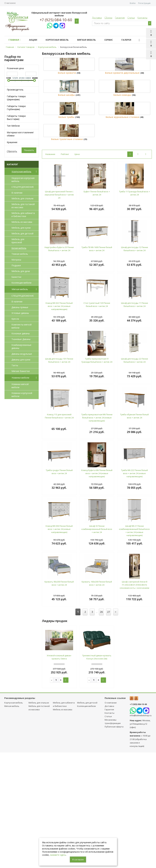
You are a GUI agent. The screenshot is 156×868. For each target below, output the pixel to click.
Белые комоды (122, 153)
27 (109, 728)
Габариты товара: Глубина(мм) (16, 108)
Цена (77, 270)
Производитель (15, 90)
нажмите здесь (58, 855)
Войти (133, 3)
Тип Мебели (13, 126)
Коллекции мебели (21, 283)
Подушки (16, 265)
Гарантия (120, 18)
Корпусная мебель (57, 40)
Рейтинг (65, 270)
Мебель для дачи (21, 271)
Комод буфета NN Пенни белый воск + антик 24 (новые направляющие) (97, 589)
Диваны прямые (20, 307)
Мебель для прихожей (18, 241)
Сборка (108, 18)
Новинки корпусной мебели (22, 395)
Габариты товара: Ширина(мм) (16, 98)
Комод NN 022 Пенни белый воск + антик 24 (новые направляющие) (59, 422)
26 (101, 728)
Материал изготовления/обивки (20, 134)
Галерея (126, 40)
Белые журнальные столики (122, 204)
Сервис (109, 40)
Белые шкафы (66, 153)
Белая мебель (19, 248)
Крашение (12, 142)
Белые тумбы (66, 204)
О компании (111, 818)
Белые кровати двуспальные (122, 102)
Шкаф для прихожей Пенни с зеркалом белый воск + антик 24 (59, 310)
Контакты (142, 18)
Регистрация (144, 3)
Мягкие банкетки (21, 371)
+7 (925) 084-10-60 (56, 20)
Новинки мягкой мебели (20, 386)
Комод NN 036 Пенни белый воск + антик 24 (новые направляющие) (59, 645)
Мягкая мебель (86, 40)
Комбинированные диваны (21, 346)
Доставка (97, 18)
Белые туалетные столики (67, 255)
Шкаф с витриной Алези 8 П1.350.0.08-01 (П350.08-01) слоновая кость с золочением (134, 701)
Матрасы (16, 260)
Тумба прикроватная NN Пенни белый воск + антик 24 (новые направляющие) (97, 533)
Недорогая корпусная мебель (23, 180)
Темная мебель (20, 254)
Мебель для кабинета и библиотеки (23, 215)
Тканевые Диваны (21, 339)
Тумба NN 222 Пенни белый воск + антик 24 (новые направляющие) (134, 589)
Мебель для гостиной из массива (23, 206)
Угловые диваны (20, 313)
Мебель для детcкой (22, 233)
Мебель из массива (22, 222)
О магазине (10, 3)
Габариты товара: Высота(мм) (16, 117)
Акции (33, 40)
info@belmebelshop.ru (141, 831)
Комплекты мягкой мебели (21, 326)
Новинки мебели (25, 378)
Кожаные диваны (21, 333)
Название (50, 270)
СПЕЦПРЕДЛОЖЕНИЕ (23, 187)
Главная (15, 40)
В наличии (17, 193)
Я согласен (78, 860)
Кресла (15, 319)
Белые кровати (67, 102)
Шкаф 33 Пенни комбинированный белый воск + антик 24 (97, 645)
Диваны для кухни (21, 360)
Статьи (131, 18)
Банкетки (16, 277)
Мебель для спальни (22, 198)
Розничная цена (15, 68)
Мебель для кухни (21, 228)
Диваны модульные (22, 354)
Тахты (15, 365)
